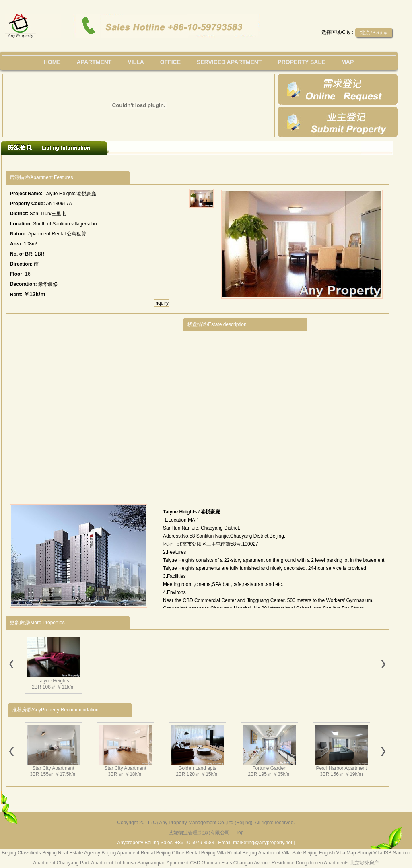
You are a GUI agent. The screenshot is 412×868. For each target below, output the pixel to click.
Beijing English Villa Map (329, 853)
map (347, 62)
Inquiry (161, 303)
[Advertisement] (91, 406)
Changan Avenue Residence (264, 863)
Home (52, 62)
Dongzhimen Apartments (322, 863)
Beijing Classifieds (21, 853)
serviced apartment (229, 62)
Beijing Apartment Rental (128, 853)
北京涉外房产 (365, 863)
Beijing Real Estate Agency (71, 853)
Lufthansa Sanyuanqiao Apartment (152, 863)
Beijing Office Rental (178, 853)
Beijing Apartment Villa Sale (272, 853)
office (170, 62)
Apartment (94, 62)
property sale (301, 62)
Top (240, 833)
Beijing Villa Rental (221, 853)
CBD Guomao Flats (211, 863)
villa (136, 62)
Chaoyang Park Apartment (85, 863)
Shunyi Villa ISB (374, 853)
